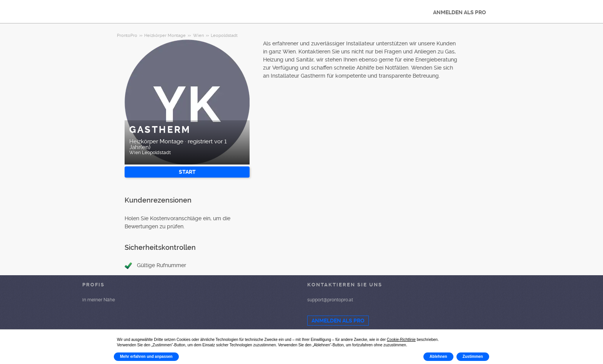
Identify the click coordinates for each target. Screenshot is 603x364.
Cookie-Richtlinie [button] (401, 340)
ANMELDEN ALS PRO (460, 12)
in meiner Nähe (99, 300)
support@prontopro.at (330, 300)
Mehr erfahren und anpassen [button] (146, 357)
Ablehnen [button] (438, 357)
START (187, 172)
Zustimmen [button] (473, 357)
